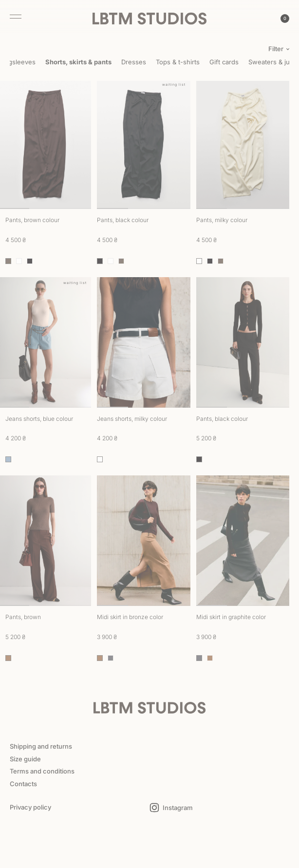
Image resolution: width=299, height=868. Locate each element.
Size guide (25, 759)
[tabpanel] (144, 144)
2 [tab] (45, 208)
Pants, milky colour (222, 220)
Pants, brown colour (32, 220)
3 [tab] (76, 208)
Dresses (134, 62)
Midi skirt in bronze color (130, 617)
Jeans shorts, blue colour (39, 419)
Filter (276, 49)
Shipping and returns (41, 746)
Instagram (178, 808)
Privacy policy (30, 807)
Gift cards (224, 62)
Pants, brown (23, 617)
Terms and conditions (42, 771)
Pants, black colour (123, 220)
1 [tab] (112, 208)
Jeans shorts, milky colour (132, 419)
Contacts (23, 784)
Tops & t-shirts (178, 62)
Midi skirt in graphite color (231, 617)
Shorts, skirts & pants (78, 62)
